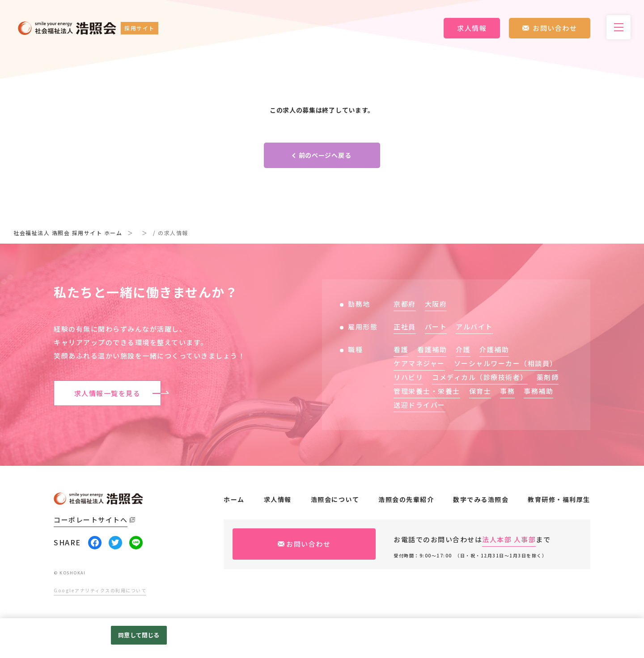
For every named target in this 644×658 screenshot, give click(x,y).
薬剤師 (548, 377)
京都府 (405, 304)
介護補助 (494, 349)
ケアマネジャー (419, 363)
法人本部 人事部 (509, 539)
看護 (401, 349)
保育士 (480, 391)
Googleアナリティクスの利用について (100, 590)
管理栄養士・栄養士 (427, 391)
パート (436, 327)
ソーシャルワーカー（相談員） (506, 363)
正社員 (405, 327)
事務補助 (538, 391)
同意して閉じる (139, 635)
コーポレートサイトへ (91, 520)
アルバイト (474, 327)
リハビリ (408, 377)
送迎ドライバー (419, 405)
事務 (507, 391)
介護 (463, 349)
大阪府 (436, 304)
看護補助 (432, 349)
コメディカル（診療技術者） (480, 377)
